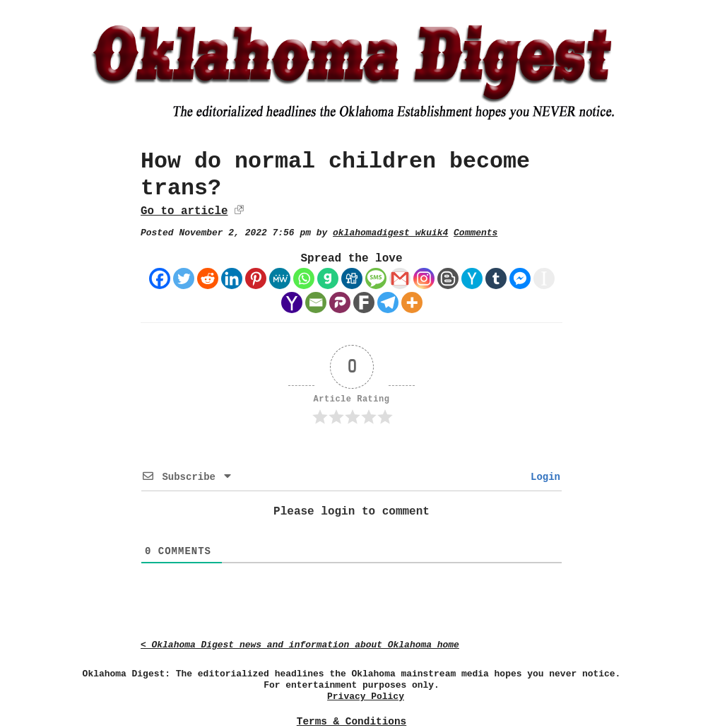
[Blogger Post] (448, 278)
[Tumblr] (496, 278)
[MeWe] (280, 278)
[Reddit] (208, 278)
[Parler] (340, 303)
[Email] (316, 303)
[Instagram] (424, 278)
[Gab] (328, 278)
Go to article (184, 211)
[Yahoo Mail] (292, 303)
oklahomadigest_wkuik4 (390, 233)
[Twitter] (184, 278)
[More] (412, 303)
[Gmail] (400, 278)
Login (543, 477)
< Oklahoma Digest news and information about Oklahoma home (300, 645)
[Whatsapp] (304, 278)
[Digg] (352, 278)
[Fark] (364, 303)
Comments (475, 233)
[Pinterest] (256, 278)
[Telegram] (388, 303)
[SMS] (376, 278)
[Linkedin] (232, 278)
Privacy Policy (366, 697)
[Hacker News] (472, 278)
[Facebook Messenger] (520, 278)
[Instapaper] (544, 278)
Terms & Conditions (351, 722)
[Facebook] (160, 278)
